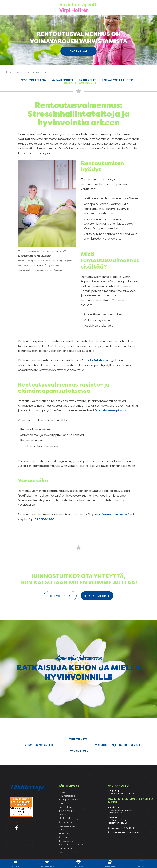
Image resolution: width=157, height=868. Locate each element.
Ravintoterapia (47, 864)
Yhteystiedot (66, 833)
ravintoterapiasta (113, 410)
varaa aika (110, 864)
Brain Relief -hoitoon (96, 360)
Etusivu (16, 864)
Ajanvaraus (65, 837)
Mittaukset (78, 864)
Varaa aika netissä (116, 514)
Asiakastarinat (67, 826)
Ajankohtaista (66, 822)
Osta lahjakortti (97, 596)
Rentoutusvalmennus (80, 83)
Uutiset (63, 830)
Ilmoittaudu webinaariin (72, 845)
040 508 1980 (44, 519)
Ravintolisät (65, 807)
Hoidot (63, 803)
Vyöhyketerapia (34, 80)
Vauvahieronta (62, 80)
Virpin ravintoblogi (69, 818)
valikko (141, 864)
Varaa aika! (78, 51)
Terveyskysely (66, 841)
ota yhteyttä (60, 596)
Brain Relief (88, 80)
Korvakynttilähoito (118, 80)
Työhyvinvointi (66, 811)
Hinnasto (64, 815)
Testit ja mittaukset (69, 800)
